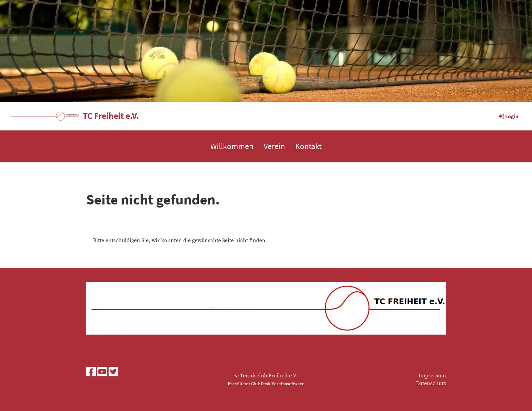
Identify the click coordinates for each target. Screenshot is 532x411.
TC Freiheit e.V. (111, 116)
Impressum (432, 376)
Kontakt (308, 146)
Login (508, 116)
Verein (274, 146)
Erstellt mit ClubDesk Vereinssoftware (266, 384)
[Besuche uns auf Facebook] (91, 373)
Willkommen (232, 146)
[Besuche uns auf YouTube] (102, 373)
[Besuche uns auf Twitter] (113, 373)
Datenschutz (431, 383)
